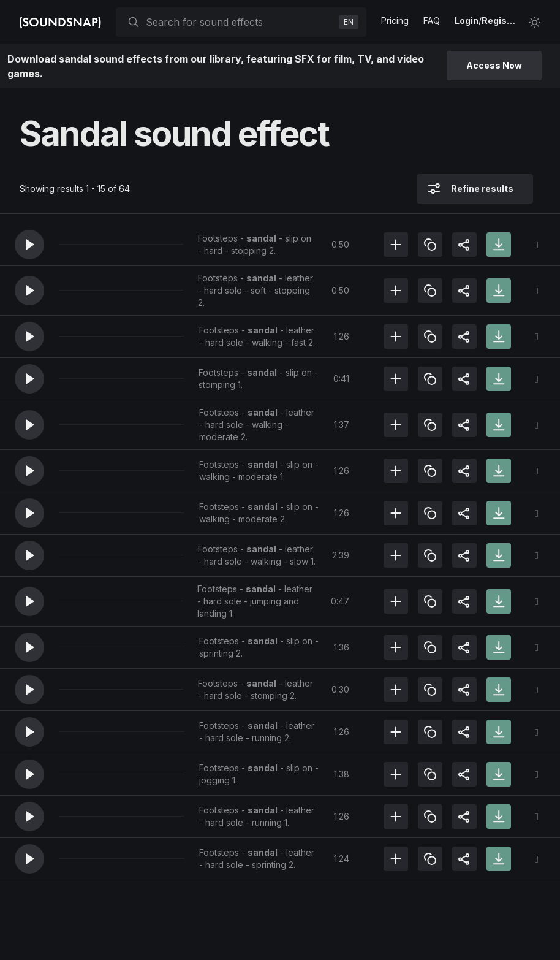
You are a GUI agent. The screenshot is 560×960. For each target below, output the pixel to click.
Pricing (395, 21)
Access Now (494, 65)
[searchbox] (240, 22)
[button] (29, 245)
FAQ (432, 21)
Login (467, 21)
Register (500, 21)
